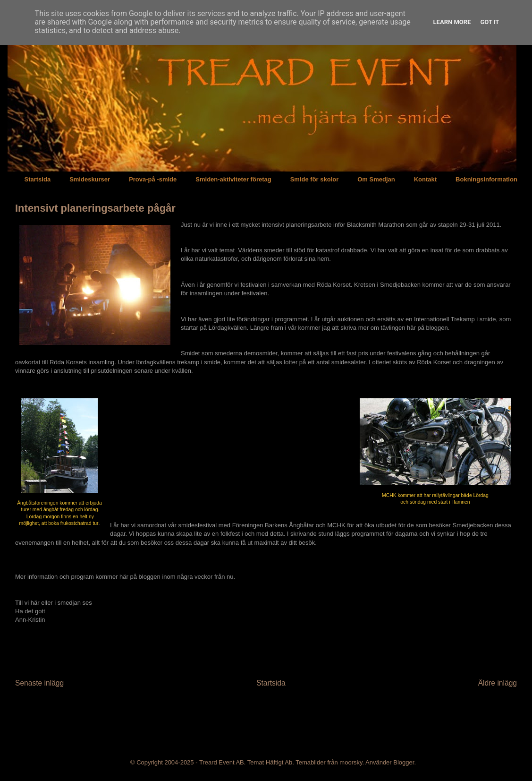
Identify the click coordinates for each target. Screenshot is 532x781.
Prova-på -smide (153, 179)
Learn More (452, 22)
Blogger (404, 762)
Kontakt (425, 179)
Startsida (38, 179)
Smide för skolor (315, 179)
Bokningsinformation (486, 179)
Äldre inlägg (498, 683)
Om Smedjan (376, 179)
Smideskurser (90, 179)
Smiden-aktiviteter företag (233, 179)
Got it (490, 22)
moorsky (351, 762)
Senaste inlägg (39, 683)
